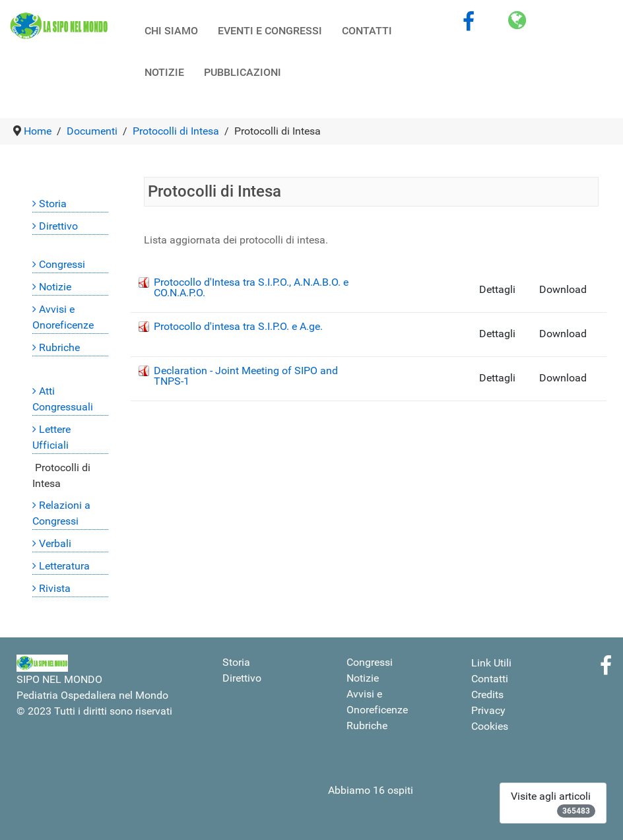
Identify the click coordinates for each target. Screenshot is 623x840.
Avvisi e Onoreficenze (63, 317)
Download (563, 289)
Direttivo (58, 226)
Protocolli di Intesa (61, 475)
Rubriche (59, 347)
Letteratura (64, 566)
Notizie (55, 287)
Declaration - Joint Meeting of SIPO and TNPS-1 (246, 376)
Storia (53, 204)
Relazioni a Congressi (61, 513)
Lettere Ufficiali (51, 437)
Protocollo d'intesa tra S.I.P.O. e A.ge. (238, 326)
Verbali (55, 543)
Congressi (62, 264)
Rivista (55, 588)
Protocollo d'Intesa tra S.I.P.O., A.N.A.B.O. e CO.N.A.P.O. (251, 287)
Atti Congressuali (63, 399)
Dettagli (497, 289)
